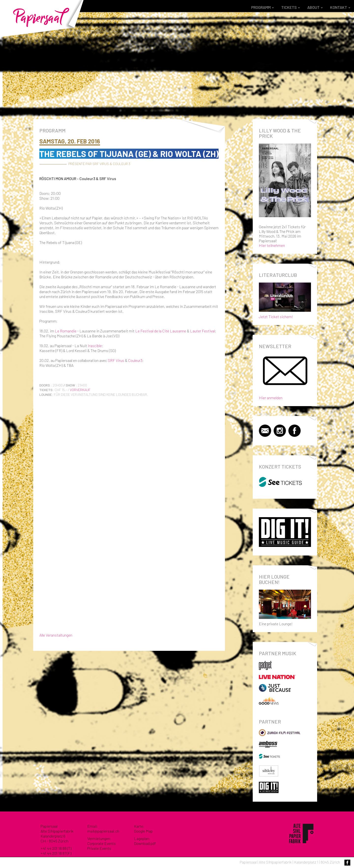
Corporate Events (102, 843)
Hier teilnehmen (272, 245)
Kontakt (340, 7)
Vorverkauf (80, 390)
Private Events (99, 848)
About (315, 7)
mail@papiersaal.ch (103, 831)
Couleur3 (135, 360)
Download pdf (145, 843)
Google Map (143, 831)
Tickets (291, 7)
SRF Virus (116, 360)
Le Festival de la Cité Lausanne (161, 331)
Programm (263, 7)
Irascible (95, 346)
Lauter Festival (202, 331)
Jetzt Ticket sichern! (285, 300)
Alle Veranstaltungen (56, 635)
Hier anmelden (271, 398)
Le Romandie (66, 331)
